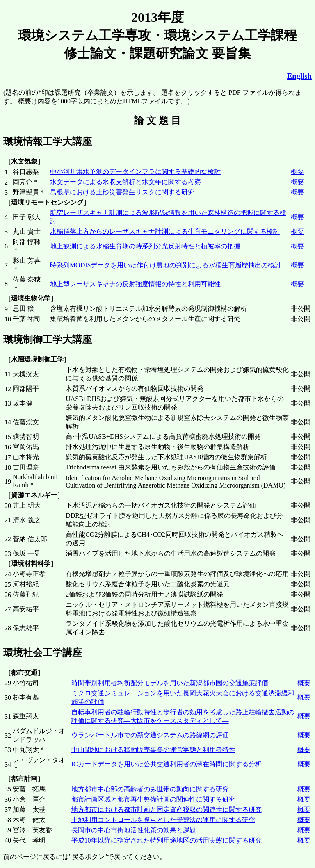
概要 (297, 172)
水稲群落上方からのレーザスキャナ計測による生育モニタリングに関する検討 (165, 231)
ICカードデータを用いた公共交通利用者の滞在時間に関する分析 (167, 764)
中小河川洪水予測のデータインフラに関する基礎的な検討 (135, 172)
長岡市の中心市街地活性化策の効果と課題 (134, 830)
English (299, 76)
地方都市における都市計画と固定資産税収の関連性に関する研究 (167, 810)
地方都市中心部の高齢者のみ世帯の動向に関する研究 (150, 789)
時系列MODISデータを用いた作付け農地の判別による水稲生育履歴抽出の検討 (166, 265)
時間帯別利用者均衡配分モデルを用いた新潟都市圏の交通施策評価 (170, 683)
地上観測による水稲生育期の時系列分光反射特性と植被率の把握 (145, 246)
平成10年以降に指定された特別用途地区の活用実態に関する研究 (167, 840)
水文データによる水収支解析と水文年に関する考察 (126, 182)
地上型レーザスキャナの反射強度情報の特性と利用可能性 (135, 284)
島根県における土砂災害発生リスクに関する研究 (122, 192)
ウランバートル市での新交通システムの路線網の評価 (150, 735)
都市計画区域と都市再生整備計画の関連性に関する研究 (153, 799)
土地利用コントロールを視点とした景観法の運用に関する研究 (163, 820)
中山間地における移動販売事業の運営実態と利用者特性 (153, 750)
